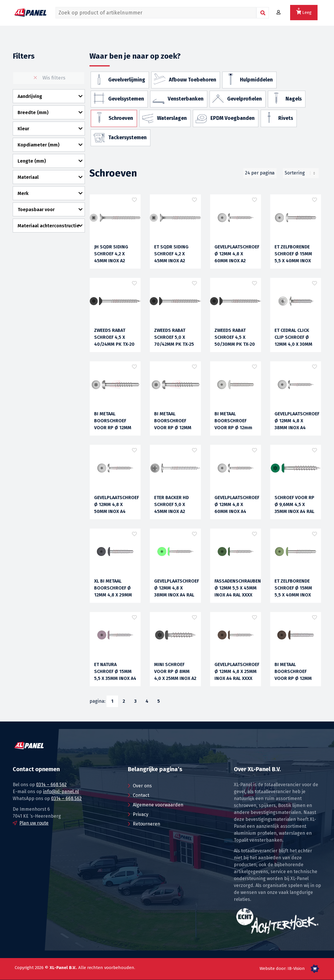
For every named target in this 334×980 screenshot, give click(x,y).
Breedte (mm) (33, 112)
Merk (23, 193)
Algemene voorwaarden (158, 805)
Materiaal (28, 177)
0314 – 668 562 (51, 785)
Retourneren (147, 824)
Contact (141, 795)
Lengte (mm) (32, 161)
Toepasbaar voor (36, 210)
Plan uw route (34, 823)
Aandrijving (30, 96)
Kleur (23, 129)
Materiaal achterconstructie (48, 226)
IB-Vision (296, 968)
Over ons (142, 786)
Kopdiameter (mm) (39, 145)
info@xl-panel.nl (61, 792)
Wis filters (49, 78)
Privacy (141, 814)
